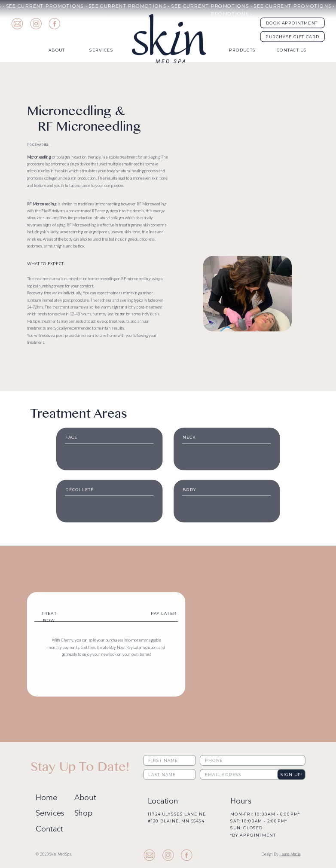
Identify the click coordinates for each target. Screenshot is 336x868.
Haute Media (290, 854)
